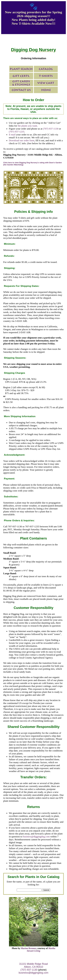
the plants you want (27, 126)
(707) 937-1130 (51, 129)
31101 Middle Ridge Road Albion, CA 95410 (33, 965)
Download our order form (22, 140)
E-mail (12, 135)
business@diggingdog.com (36, 837)
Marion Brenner (28, 948)
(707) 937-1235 (17, 132)
